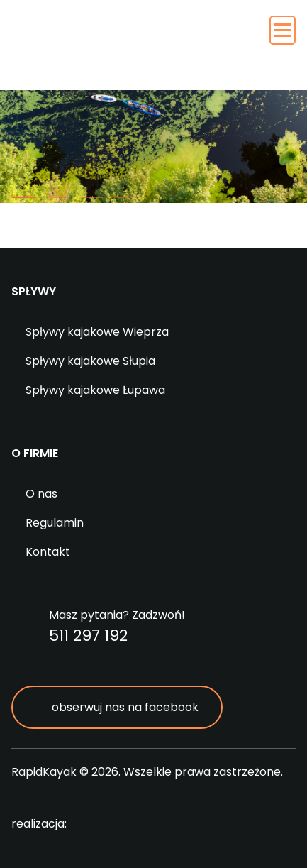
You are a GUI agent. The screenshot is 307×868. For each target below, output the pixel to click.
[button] (23, 197)
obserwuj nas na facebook (125, 707)
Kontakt (48, 552)
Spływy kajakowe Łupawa (95, 390)
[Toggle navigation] (283, 30)
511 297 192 (88, 636)
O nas (41, 494)
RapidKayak (110, 49)
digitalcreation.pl (135, 824)
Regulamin (55, 523)
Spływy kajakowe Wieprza (97, 332)
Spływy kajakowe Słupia (90, 361)
